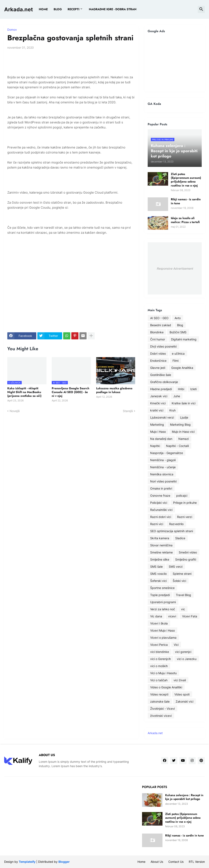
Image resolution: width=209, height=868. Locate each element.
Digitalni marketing (184, 339)
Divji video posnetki (163, 346)
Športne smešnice (162, 588)
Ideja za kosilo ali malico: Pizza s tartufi (185, 220)
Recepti (73, 9)
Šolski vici (179, 581)
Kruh (172, 410)
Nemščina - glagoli (163, 460)
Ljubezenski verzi (162, 417)
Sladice (180, 538)
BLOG (58, 9)
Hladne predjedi (161, 389)
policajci (182, 496)
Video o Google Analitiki (166, 687)
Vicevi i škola (159, 623)
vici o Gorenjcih (161, 659)
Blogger (64, 862)
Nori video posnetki (163, 481)
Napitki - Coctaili (177, 446)
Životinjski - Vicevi (162, 709)
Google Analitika (182, 368)
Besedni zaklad (161, 325)
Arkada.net (19, 9)
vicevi (172, 616)
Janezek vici (159, 396)
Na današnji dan (161, 439)
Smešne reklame (161, 552)
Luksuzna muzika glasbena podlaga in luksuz (114, 390)
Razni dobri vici (161, 517)
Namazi (184, 439)
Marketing (157, 424)
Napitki (155, 446)
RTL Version (197, 862)
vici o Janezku (187, 659)
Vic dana (156, 616)
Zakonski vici (184, 701)
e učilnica (178, 353)
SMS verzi (176, 567)
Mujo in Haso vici (183, 432)
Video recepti (159, 694)
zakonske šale (160, 701)
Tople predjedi (160, 595)
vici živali (180, 680)
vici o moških (159, 666)
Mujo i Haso (158, 432)
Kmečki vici (158, 403)
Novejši (15, 411)
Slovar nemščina (161, 545)
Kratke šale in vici (184, 403)
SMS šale (156, 567)
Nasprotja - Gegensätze (167, 453)
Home (43, 9)
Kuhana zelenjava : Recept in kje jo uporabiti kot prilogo (184, 797)
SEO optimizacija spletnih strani (172, 531)
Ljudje (184, 417)
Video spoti (182, 694)
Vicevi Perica (159, 645)
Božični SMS (178, 332)
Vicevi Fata (190, 616)
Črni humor (158, 339)
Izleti (193, 389)
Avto (178, 318)
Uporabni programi (163, 602)
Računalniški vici (161, 510)
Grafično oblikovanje (164, 382)
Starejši (128, 411)
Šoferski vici (158, 581)
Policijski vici (159, 503)
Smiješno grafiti (186, 559)
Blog (180, 325)
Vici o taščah (159, 680)
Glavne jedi (158, 368)
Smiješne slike (160, 559)
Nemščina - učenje (163, 467)
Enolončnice (158, 361)
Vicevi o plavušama (163, 638)
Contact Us (176, 862)
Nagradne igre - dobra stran (113, 9)
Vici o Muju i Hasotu (163, 673)
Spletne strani (182, 574)
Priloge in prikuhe (185, 503)
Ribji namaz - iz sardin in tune (186, 201)
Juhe (177, 396)
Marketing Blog (180, 424)
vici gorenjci (183, 652)
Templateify (27, 862)
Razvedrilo (176, 524)
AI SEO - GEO (159, 318)
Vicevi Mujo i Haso (162, 630)
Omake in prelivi (161, 488)
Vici (176, 645)
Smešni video (188, 552)
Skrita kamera (160, 538)
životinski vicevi (161, 716)
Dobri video (158, 353)
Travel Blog (183, 595)
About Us (157, 862)
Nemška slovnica (162, 474)
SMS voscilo (158, 574)
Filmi (176, 361)
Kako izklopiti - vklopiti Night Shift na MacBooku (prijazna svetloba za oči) (24, 392)
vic (183, 609)
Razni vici (157, 524)
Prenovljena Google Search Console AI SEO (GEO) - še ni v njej (71, 392)
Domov (12, 30)
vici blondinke (160, 652)
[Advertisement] (175, 62)
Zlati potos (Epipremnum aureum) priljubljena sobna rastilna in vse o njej (186, 180)
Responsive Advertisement (175, 268)
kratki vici (157, 410)
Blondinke (157, 332)
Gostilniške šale (161, 375)
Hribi (181, 389)
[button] (201, 9)
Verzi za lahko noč (163, 609)
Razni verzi (185, 517)
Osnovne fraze (160, 496)
